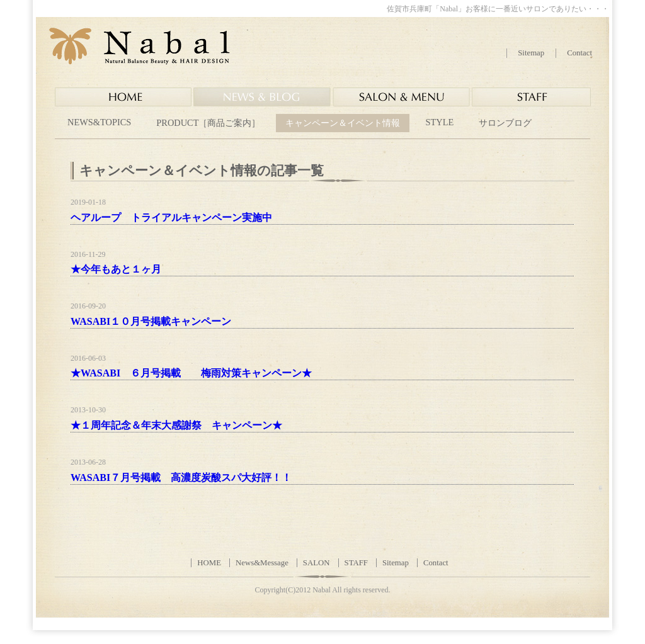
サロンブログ (505, 123)
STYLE (439, 122)
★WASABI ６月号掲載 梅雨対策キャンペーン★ (191, 373)
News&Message (262, 563)
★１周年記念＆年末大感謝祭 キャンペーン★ (176, 425)
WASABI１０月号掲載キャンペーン (151, 321)
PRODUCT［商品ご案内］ (208, 123)
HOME (209, 563)
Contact (579, 53)
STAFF (356, 563)
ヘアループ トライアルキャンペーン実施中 (171, 217)
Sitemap (531, 53)
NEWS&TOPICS (99, 122)
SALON (317, 563)
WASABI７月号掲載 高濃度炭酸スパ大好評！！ (181, 477)
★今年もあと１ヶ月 (116, 269)
